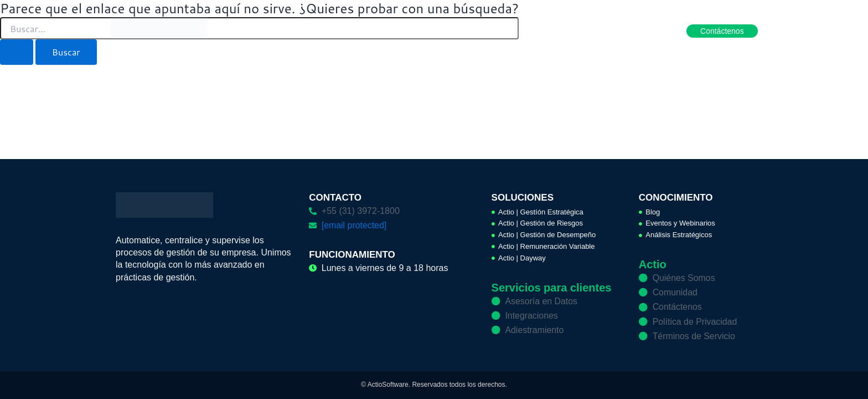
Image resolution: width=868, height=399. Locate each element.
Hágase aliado (634, 30)
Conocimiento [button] (564, 30)
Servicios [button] (502, 30)
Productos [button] (386, 30)
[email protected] (354, 225)
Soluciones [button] (445, 30)
